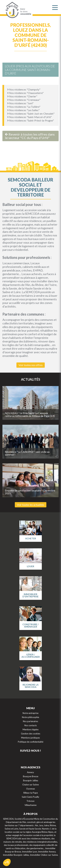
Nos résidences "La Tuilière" (24, 107)
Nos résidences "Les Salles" (23, 110)
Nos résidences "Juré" (20, 103)
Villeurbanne (30, 805)
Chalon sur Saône (30, 785)
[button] (7, 862)
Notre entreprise (30, 713)
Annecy (30, 772)
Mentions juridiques (30, 738)
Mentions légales (31, 729)
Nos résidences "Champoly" (24, 89)
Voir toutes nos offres (31, 365)
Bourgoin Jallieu (31, 780)
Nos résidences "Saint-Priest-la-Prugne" (31, 120)
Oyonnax (31, 789)
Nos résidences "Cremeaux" (24, 100)
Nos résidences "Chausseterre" (25, 93)
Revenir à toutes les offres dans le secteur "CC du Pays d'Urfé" (30, 136)
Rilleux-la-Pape (31, 793)
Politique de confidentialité (31, 742)
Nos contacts (31, 725)
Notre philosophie (30, 717)
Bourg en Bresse (31, 776)
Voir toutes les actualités (31, 505)
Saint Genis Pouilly (30, 797)
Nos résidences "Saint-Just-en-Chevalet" (31, 114)
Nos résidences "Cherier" (22, 96)
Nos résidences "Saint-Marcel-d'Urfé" (30, 117)
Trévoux (30, 801)
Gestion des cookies (31, 734)
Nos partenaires (30, 721)
